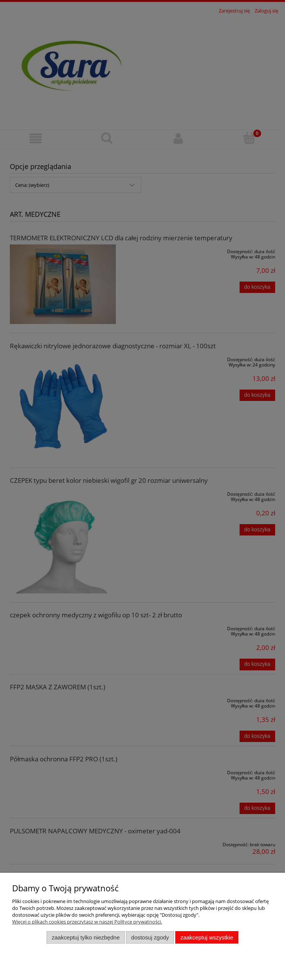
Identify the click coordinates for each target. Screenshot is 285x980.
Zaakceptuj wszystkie (207, 937)
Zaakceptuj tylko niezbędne (86, 937)
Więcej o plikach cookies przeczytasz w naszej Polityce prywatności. (87, 922)
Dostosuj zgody (150, 937)
